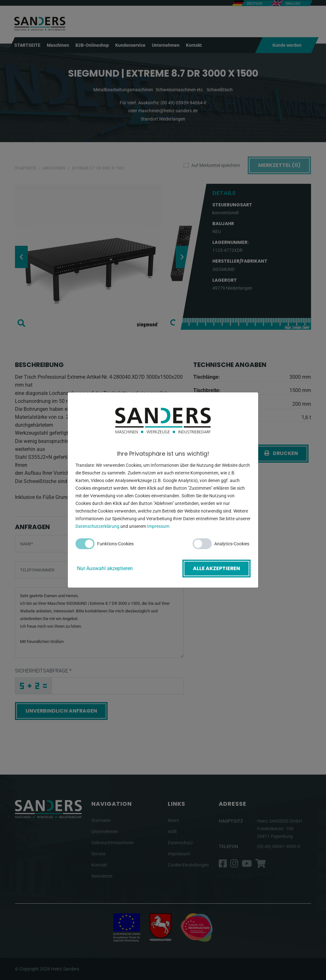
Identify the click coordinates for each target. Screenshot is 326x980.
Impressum (158, 527)
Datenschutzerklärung (97, 527)
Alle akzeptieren (216, 568)
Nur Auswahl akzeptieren (105, 568)
